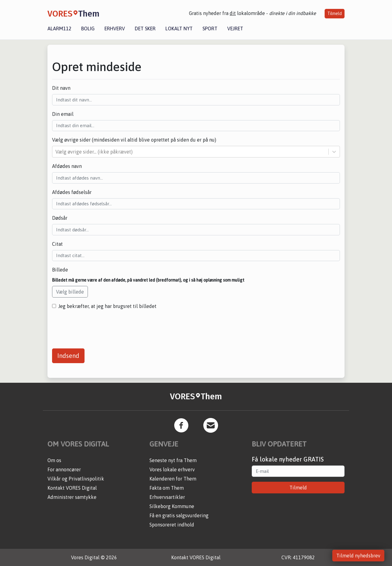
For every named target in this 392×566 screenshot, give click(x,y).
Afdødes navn (67, 166)
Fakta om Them (167, 488)
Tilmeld (335, 13)
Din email (63, 114)
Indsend (68, 356)
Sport (210, 28)
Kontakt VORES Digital (72, 488)
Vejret (235, 28)
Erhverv (115, 28)
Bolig (88, 28)
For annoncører (64, 469)
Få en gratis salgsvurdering (179, 515)
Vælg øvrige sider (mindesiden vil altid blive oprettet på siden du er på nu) (134, 140)
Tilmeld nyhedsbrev (358, 556)
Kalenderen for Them (173, 479)
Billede (60, 270)
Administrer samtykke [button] (72, 497)
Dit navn (61, 88)
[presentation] (99, 327)
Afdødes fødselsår (72, 192)
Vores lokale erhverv (172, 469)
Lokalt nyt (179, 28)
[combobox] (56, 152)
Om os (54, 460)
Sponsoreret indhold (172, 525)
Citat (57, 244)
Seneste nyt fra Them (173, 460)
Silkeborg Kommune (172, 506)
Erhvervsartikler (167, 497)
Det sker (145, 28)
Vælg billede (70, 292)
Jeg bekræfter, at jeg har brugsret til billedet (107, 306)
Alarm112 (59, 28)
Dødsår (60, 218)
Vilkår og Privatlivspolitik (76, 479)
